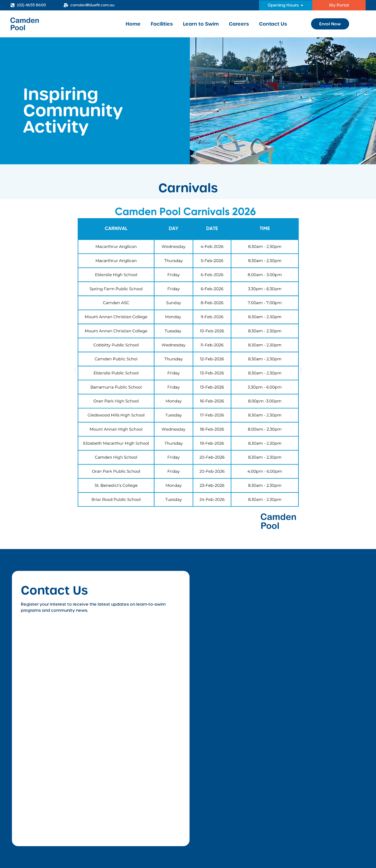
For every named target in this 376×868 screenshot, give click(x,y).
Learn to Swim (201, 24)
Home (133, 24)
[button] (75, 370)
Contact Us (273, 24)
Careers (239, 24)
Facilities (162, 24)
